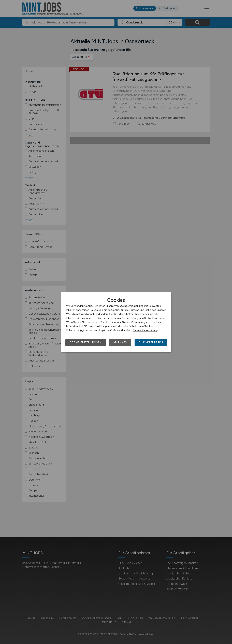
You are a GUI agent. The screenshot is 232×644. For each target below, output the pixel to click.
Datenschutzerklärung (145, 330)
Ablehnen (120, 342)
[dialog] (116, 322)
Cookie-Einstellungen (86, 342)
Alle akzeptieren (151, 342)
